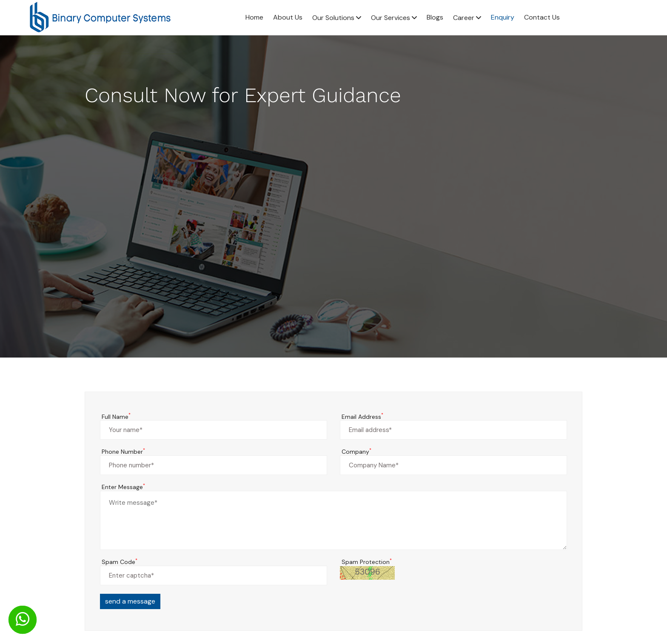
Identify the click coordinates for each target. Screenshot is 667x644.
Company (356, 452)
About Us (288, 17)
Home (254, 17)
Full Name (116, 417)
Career (467, 18)
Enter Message (123, 487)
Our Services (394, 18)
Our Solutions (337, 18)
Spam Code (120, 562)
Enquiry (503, 17)
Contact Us (542, 17)
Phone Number (123, 452)
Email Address (362, 417)
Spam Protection (367, 562)
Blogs (435, 17)
